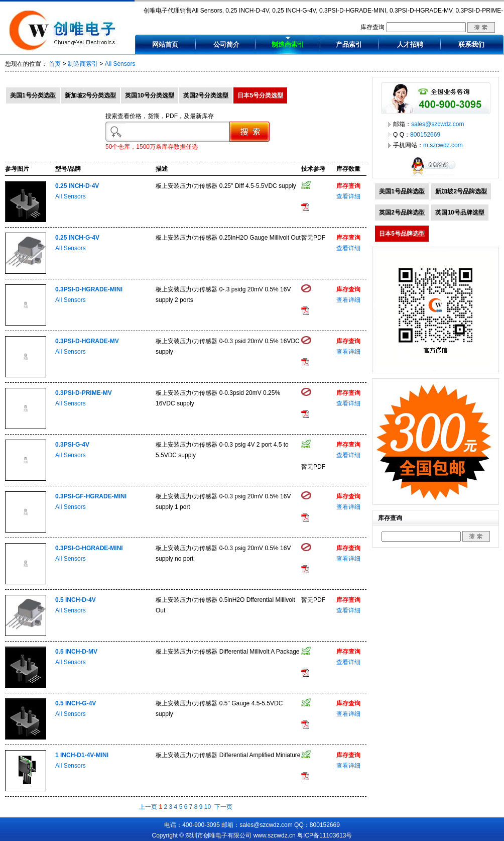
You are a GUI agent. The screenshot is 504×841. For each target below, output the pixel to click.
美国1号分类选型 (33, 95)
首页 (55, 64)
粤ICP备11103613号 (325, 835)
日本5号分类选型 (260, 95)
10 (208, 807)
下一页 (223, 807)
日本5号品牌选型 (402, 234)
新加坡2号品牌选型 (461, 191)
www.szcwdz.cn (275, 835)
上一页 (148, 807)
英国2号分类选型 (206, 95)
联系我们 (471, 44)
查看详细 (348, 196)
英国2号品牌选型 (402, 213)
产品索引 (349, 44)
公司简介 (226, 44)
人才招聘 (410, 44)
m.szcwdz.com (443, 145)
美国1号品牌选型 (402, 191)
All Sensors (120, 64)
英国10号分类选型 (149, 95)
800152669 (425, 135)
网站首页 (165, 44)
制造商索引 (288, 44)
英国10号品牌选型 (460, 213)
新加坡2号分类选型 (91, 95)
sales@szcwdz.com (438, 124)
